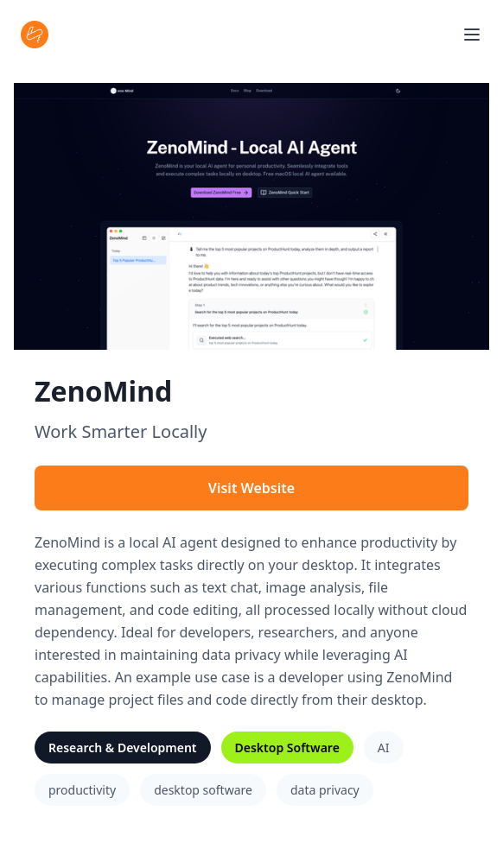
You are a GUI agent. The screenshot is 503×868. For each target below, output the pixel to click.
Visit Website (251, 488)
